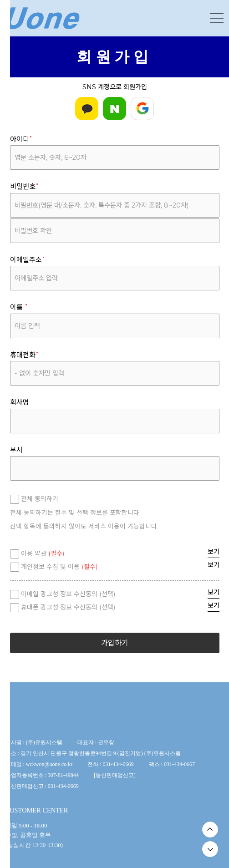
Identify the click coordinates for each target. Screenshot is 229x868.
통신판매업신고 (115, 775)
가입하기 (115, 643)
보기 (214, 552)
